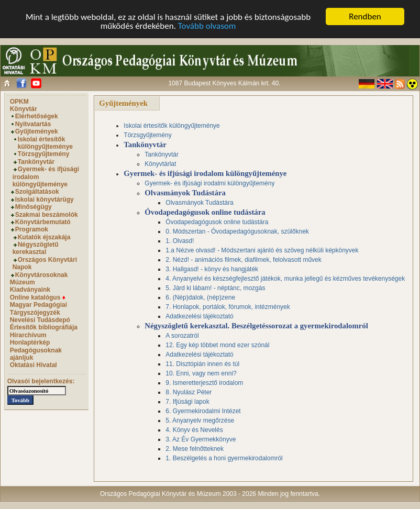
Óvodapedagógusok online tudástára (217, 222)
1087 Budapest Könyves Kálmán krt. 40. (224, 83)
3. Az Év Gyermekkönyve (201, 439)
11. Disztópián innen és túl (202, 364)
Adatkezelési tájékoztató (199, 316)
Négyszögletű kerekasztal (36, 248)
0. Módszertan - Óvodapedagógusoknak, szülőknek (237, 231)
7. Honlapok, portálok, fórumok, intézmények (228, 307)
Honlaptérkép (30, 342)
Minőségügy (34, 207)
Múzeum (23, 282)
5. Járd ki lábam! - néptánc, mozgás (215, 288)
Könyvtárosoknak (42, 275)
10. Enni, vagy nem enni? (201, 373)
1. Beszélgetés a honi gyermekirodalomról (224, 458)
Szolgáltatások (37, 192)
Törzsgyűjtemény (44, 154)
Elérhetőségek (37, 116)
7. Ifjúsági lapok (187, 402)
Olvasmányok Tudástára (199, 203)
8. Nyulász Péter (189, 392)
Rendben (365, 16)
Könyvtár (24, 109)
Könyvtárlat (160, 164)
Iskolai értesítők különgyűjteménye (45, 143)
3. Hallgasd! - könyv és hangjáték (212, 269)
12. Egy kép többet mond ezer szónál (217, 345)
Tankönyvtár (36, 162)
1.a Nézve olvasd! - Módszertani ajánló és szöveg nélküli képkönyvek (262, 250)
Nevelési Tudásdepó (40, 320)
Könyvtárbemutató (43, 222)
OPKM (19, 102)
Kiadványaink (30, 290)
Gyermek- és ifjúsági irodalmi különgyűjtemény (209, 183)
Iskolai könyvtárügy (45, 200)
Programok (32, 229)
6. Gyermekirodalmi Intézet (203, 411)
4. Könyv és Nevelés (194, 430)
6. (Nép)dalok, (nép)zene (200, 297)
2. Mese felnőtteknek (195, 449)
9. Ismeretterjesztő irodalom (204, 383)
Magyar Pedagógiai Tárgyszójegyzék (38, 308)
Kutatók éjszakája (44, 237)
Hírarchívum (28, 335)
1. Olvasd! (180, 241)
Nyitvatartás (33, 124)
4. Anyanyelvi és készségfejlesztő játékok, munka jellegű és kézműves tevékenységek (285, 279)
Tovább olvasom (207, 26)
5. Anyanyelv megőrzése (200, 421)
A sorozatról (182, 336)
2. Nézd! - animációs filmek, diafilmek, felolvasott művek (243, 260)
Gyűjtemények (37, 131)
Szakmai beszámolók (47, 215)
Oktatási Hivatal (34, 365)
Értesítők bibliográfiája (44, 327)
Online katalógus (38, 297)
